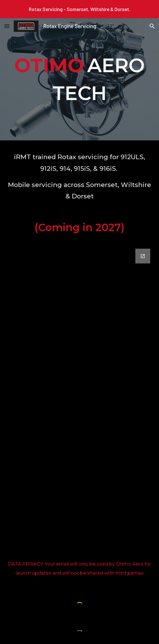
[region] (79, 9)
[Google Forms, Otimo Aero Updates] (80, 402)
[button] (7, 26)
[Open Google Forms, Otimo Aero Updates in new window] (143, 256)
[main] (80, 79)
